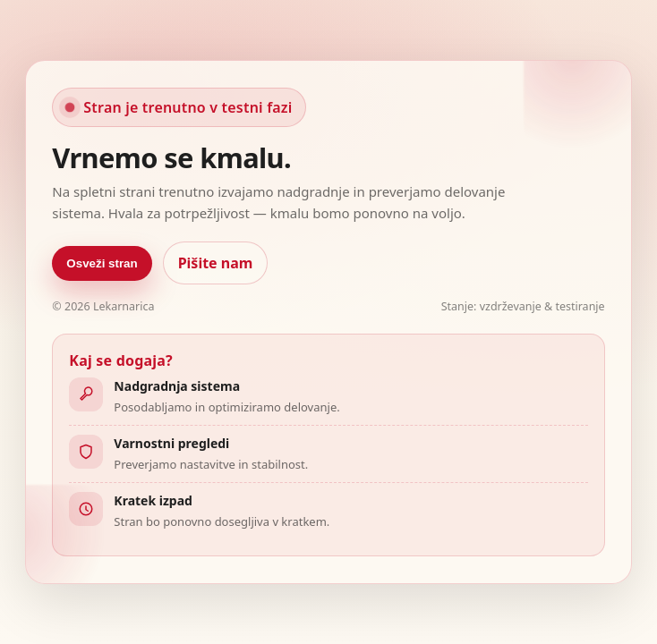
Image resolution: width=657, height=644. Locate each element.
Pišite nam (216, 263)
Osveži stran (102, 263)
